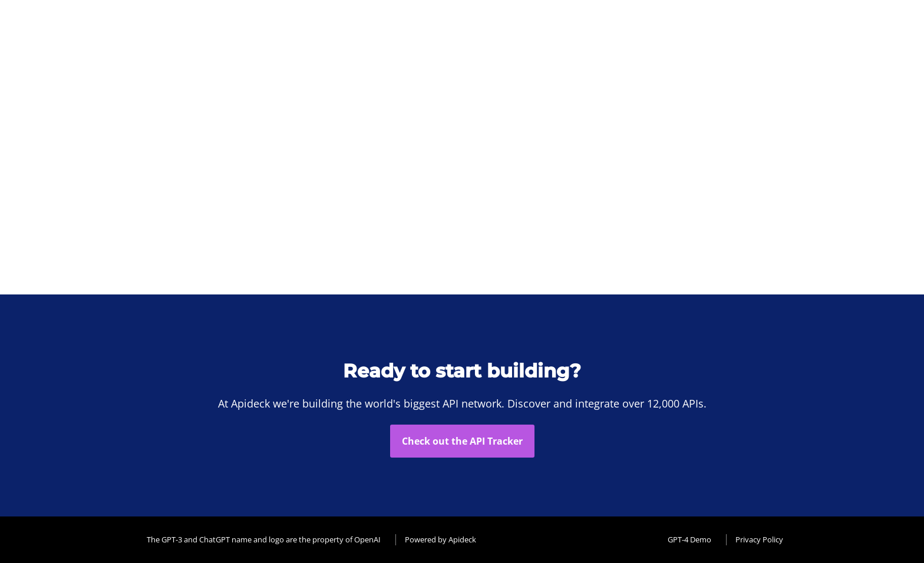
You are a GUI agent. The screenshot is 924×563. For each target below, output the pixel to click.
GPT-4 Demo (689, 539)
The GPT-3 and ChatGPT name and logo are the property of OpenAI (264, 539)
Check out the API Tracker (462, 441)
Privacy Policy (759, 539)
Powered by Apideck (440, 539)
